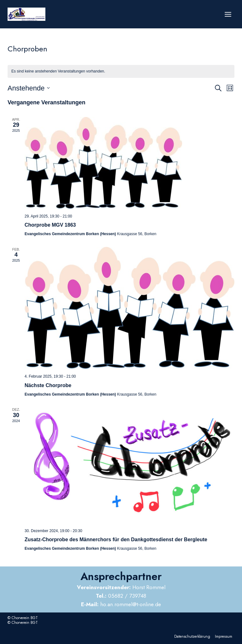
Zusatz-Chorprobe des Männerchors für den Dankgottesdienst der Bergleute (116, 540)
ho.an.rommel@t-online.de (121, 604)
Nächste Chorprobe (48, 385)
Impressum (224, 636)
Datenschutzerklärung (192, 636)
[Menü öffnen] (228, 14)
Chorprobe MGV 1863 (50, 225)
